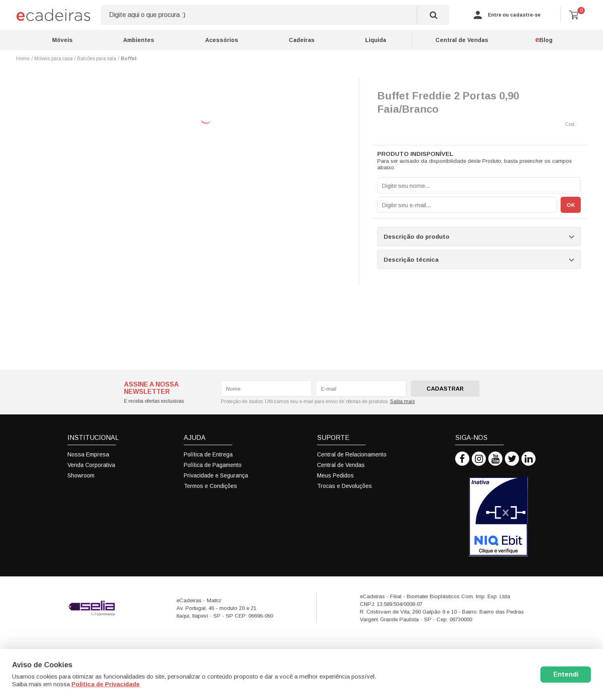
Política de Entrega (208, 454)
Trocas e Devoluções (345, 486)
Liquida (376, 40)
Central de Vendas (462, 40)
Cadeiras (302, 40)
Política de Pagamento (213, 465)
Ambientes (139, 40)
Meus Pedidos (335, 475)
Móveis (62, 40)
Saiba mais (402, 402)
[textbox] (275, 15)
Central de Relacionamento (352, 454)
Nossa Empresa (88, 454)
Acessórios (222, 40)
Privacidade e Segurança (216, 475)
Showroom (81, 475)
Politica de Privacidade (106, 684)
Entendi (566, 674)
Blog (544, 40)
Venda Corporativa (91, 465)
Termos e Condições (210, 486)
